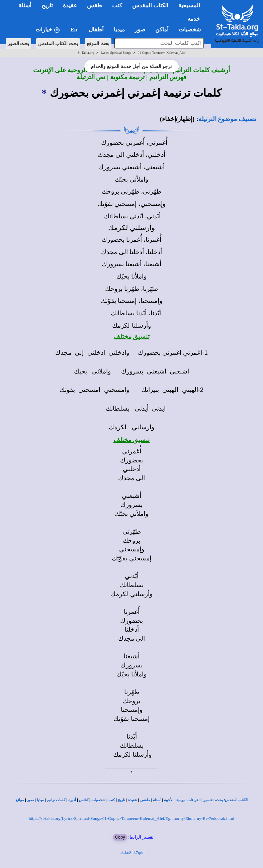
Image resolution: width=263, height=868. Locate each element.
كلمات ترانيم (56, 800)
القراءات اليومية (188, 800)
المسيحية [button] (189, 6)
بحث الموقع (98, 43)
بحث (219, 800)
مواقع (20, 800)
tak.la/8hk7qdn (131, 852)
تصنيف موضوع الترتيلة (227, 119)
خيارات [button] (48, 30)
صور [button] (140, 30)
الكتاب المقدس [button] (150, 6)
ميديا (40, 800)
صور (30, 800)
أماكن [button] (162, 30)
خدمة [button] (194, 19)
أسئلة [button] (25, 6)
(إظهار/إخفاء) (177, 119)
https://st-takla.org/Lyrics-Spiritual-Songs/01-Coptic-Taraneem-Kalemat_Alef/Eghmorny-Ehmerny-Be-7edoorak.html (131, 818)
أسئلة (157, 800)
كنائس (84, 800)
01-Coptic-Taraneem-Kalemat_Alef (161, 53)
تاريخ (121, 800)
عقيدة (133, 800)
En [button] (74, 30)
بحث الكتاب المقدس (58, 43)
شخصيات (98, 800)
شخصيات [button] (192, 30)
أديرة (72, 800)
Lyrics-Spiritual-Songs (116, 53)
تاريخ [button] (47, 6)
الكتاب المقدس (236, 800)
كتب (112, 800)
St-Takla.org (86, 53)
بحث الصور (19, 43)
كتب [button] (117, 6)
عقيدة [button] (70, 6)
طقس (145, 800)
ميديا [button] (119, 30)
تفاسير (208, 800)
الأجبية (169, 800)
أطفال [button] (96, 30)
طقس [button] (95, 6)
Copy (120, 837)
